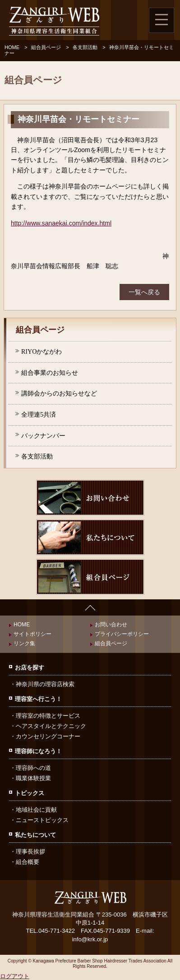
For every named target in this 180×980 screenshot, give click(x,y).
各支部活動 (85, 47)
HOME (12, 47)
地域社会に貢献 (36, 810)
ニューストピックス (42, 820)
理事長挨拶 (30, 852)
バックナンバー (43, 436)
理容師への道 (33, 768)
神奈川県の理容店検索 (45, 684)
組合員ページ (46, 47)
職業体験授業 (33, 778)
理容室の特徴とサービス (48, 716)
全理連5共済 (39, 414)
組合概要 (28, 862)
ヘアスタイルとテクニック (51, 726)
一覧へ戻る (144, 292)
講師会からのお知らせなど (59, 393)
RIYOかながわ (42, 351)
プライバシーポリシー (122, 634)
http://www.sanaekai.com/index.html (61, 223)
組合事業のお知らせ (50, 373)
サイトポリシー (32, 634)
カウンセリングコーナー (48, 736)
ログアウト (15, 976)
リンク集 (24, 643)
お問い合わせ (111, 625)
